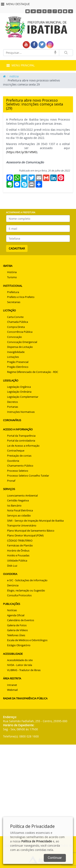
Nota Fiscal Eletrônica (20, 510)
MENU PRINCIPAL (21, 65)
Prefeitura (13, 292)
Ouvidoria (13, 461)
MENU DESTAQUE (15, 4)
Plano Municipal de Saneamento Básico (31, 531)
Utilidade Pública (17, 560)
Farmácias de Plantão (20, 545)
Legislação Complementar (23, 397)
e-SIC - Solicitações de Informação (27, 580)
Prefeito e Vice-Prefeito (21, 297)
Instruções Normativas (21, 412)
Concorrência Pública (20, 332)
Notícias (12, 610)
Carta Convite (15, 317)
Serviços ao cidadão (19, 515)
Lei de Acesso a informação (23, 446)
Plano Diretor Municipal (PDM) (25, 535)
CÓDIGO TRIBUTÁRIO (20, 541)
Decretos (12, 402)
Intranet (12, 685)
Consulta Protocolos (19, 595)
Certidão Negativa (18, 500)
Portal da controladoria (21, 441)
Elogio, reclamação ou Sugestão (26, 590)
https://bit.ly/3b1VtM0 (22, 152)
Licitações (13, 357)
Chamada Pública (18, 322)
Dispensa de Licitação (20, 347)
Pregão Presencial (18, 362)
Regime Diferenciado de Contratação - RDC (33, 372)
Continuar (55, 858)
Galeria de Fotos (17, 625)
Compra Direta (16, 327)
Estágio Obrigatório (19, 645)
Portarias (13, 407)
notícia (14, 76)
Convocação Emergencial (22, 342)
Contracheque (16, 450)
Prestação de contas (19, 456)
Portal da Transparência (21, 436)
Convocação (14, 337)
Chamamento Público (20, 466)
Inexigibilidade (16, 352)
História (12, 272)
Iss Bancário (14, 505)
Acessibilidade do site (20, 660)
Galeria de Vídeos (17, 630)
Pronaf (11, 481)
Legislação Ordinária (19, 392)
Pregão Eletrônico (18, 367)
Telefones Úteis (16, 635)
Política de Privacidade (37, 841)
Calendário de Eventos (21, 620)
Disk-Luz (12, 566)
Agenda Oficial (16, 615)
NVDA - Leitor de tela (20, 665)
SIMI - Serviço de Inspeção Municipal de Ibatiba (35, 521)
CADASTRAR (17, 248)
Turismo (12, 277)
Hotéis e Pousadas (18, 555)
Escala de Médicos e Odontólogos (27, 640)
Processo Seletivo (18, 471)
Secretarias (14, 302)
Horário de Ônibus (18, 550)
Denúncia (13, 585)
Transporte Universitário (22, 525)
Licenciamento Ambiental (22, 496)
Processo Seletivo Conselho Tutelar (28, 476)
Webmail (12, 690)
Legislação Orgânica (19, 387)
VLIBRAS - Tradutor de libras (24, 670)
